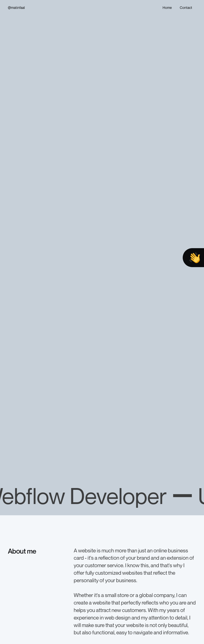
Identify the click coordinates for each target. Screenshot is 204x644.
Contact (186, 8)
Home (167, 8)
